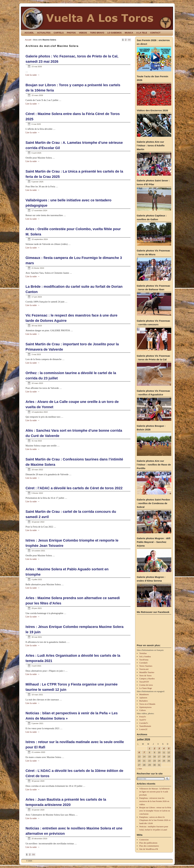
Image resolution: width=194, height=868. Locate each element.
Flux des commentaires (149, 846)
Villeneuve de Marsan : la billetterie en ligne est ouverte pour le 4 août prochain (154, 792)
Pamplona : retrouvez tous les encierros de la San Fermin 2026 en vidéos (154, 801)
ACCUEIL (29, 33)
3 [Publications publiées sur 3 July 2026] (159, 748)
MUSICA (129, 33)
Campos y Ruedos (147, 679)
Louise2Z (143, 729)
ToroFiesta (144, 660)
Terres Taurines (146, 666)
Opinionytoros (145, 707)
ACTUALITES (44, 33)
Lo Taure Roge (146, 688)
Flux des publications (148, 843)
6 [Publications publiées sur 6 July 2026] (139, 752)
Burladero (143, 701)
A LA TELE (142, 33)
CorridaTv (144, 723)
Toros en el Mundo (147, 704)
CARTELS (59, 33)
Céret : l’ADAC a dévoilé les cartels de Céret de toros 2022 (74, 488)
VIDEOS (83, 33)
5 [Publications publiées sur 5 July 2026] (169, 748)
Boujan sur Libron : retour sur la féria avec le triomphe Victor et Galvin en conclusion (155, 811)
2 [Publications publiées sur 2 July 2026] (154, 748)
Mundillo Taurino (147, 672)
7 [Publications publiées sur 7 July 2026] (144, 752)
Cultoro (142, 710)
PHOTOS (71, 33)
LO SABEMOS (115, 33)
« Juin (139, 769)
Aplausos (143, 698)
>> (129, 40)
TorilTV (143, 720)
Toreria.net (144, 669)
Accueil (28, 40)
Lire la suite (33, 75)
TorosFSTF (144, 682)
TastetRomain (145, 726)
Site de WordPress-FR (149, 849)
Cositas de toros (146, 685)
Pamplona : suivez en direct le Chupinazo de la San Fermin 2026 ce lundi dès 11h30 (155, 820)
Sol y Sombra (145, 656)
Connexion (144, 840)
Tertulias (143, 653)
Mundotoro (144, 694)
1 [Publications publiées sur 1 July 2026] (149, 748)
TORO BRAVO (97, 33)
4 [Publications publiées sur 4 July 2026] (164, 748)
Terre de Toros (145, 676)
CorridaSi (143, 663)
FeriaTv (143, 717)
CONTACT (155, 33)
